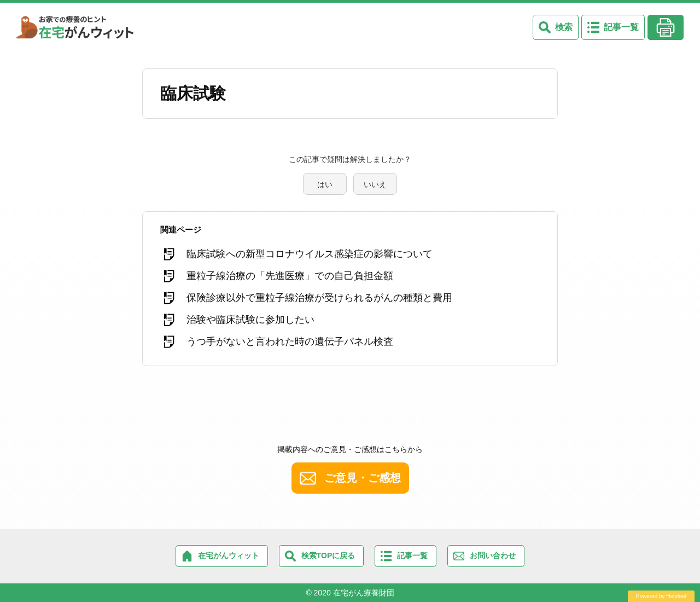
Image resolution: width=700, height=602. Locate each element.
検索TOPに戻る (328, 555)
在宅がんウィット (229, 555)
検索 (564, 27)
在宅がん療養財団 (364, 593)
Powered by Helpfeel (661, 596)
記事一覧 (621, 27)
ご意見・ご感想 (363, 478)
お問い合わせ (493, 555)
